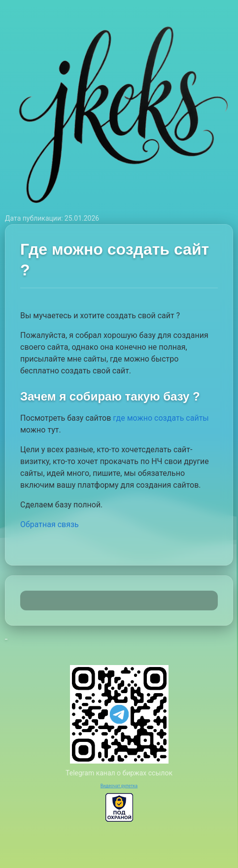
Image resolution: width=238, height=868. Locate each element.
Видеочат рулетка (119, 786)
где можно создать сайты (161, 418)
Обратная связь (50, 524)
